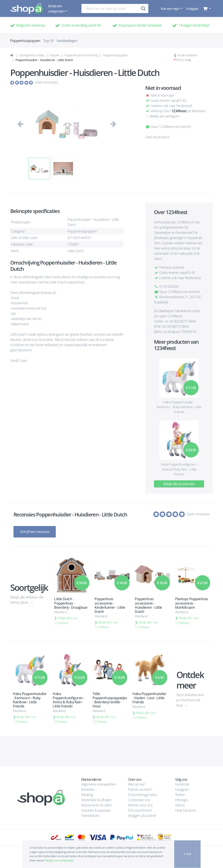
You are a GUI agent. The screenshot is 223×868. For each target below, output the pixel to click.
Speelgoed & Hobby (32, 55)
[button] (207, 8)
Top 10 (48, 41)
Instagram (182, 789)
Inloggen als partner (142, 816)
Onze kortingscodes (142, 795)
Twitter (180, 795)
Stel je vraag (183, 60)
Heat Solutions (186, 810)
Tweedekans (90, 816)
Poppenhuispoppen (115, 55)
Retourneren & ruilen (96, 805)
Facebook (182, 784)
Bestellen (88, 789)
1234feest (179, 111)
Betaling (87, 795)
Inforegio (182, 800)
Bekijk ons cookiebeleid (60, 860)
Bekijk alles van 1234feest (66, 620)
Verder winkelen (187, 55)
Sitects (180, 805)
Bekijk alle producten (179, 484)
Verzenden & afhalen (96, 800)
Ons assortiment (140, 810)
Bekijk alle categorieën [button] (57, 8)
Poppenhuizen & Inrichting (81, 55)
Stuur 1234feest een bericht (168, 127)
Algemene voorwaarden (99, 784)
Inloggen (192, 8)
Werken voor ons (140, 805)
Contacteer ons (139, 800)
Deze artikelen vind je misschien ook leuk (190, 700)
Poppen (54, 55)
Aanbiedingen (67, 41)
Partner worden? (140, 789)
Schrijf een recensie (35, 532)
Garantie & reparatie (96, 810)
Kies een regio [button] (170, 8)
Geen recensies (46, 82)
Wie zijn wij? (137, 784)
